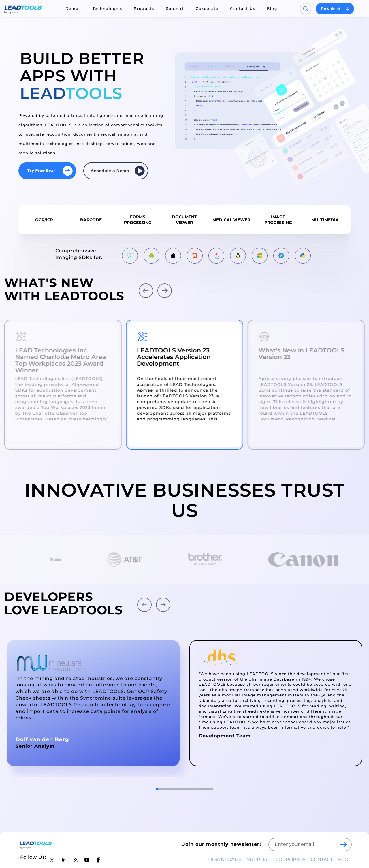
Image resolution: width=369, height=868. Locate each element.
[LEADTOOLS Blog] (75, 860)
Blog (272, 9)
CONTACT (322, 859)
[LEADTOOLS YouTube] (87, 860)
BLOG (345, 859)
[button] (146, 291)
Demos (73, 9)
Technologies (107, 9)
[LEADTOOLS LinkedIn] (64, 860)
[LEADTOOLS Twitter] (52, 860)
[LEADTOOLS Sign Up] (343, 844)
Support (175, 9)
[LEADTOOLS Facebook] (98, 860)
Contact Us (243, 9)
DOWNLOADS (225, 859)
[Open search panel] (306, 9)
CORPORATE (290, 859)
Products (144, 9)
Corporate (207, 9)
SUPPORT (258, 859)
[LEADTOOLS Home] (23, 9)
